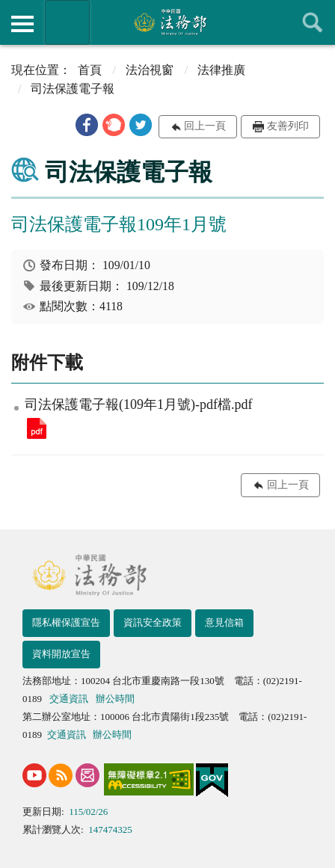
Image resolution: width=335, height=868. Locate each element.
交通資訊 (69, 699)
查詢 (313, 22)
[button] (87, 125)
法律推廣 (221, 70)
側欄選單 (22, 24)
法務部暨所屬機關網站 (67, 22)
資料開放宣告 (61, 654)
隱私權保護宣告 (66, 622)
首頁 (90, 70)
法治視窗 (150, 70)
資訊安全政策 (153, 622)
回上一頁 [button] (205, 126)
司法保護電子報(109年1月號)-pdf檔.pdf (37, 428)
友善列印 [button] (288, 126)
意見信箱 (224, 622)
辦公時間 (115, 699)
